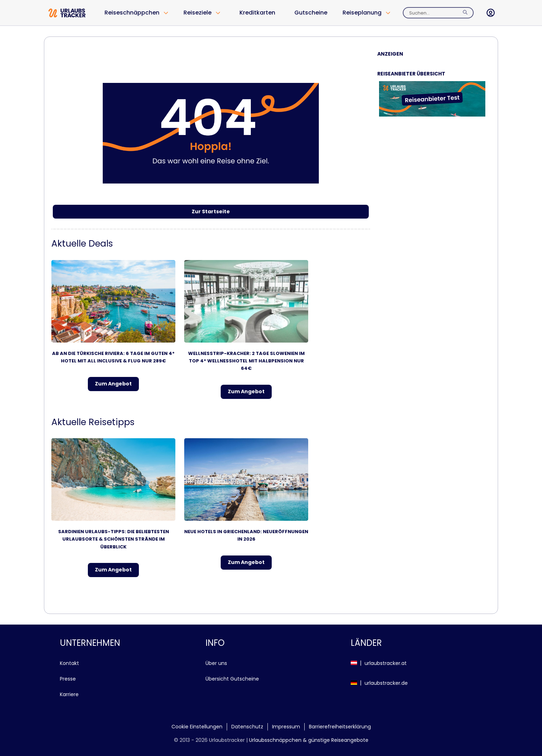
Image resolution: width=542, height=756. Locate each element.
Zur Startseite (211, 211)
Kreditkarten (257, 13)
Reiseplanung (362, 13)
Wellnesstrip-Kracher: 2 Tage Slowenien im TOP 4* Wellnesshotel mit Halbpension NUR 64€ (246, 361)
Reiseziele (197, 13)
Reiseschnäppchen (132, 13)
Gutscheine (311, 13)
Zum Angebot (113, 384)
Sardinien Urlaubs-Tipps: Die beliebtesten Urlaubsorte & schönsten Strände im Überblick (114, 539)
